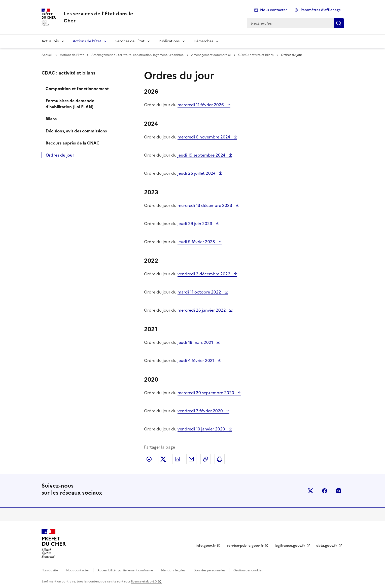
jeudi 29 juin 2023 (195, 224)
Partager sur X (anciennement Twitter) (163, 459)
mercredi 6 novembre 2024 (204, 137)
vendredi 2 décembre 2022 (204, 274)
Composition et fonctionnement (77, 89)
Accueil (47, 55)
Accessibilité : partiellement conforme (125, 570)
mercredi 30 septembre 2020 (206, 393)
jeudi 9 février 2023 (197, 242)
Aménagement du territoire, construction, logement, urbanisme (138, 55)
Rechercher (339, 23)
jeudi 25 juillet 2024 (197, 173)
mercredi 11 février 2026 (201, 105)
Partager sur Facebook (149, 459)
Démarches (203, 41)
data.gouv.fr (327, 546)
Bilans (51, 119)
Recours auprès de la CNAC (73, 143)
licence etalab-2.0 (144, 581)
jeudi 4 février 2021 (196, 360)
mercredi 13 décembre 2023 (205, 205)
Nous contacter (274, 10)
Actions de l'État (87, 41)
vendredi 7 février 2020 (201, 411)
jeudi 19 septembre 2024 (202, 155)
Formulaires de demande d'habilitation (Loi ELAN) (70, 104)
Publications (169, 41)
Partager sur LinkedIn (177, 459)
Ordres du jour (60, 155)
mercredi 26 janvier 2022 (202, 310)
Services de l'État (130, 41)
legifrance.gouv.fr (290, 546)
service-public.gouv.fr (245, 546)
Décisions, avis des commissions (76, 131)
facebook (325, 491)
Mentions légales (173, 570)
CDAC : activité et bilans (256, 55)
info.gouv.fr (206, 546)
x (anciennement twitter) (310, 491)
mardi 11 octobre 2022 (200, 292)
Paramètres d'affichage (321, 10)
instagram (339, 491)
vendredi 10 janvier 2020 (202, 429)
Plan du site (50, 570)
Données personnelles (209, 570)
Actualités (50, 41)
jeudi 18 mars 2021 (196, 342)
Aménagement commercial (211, 55)
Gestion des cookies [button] (248, 570)
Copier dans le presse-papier (205, 459)
